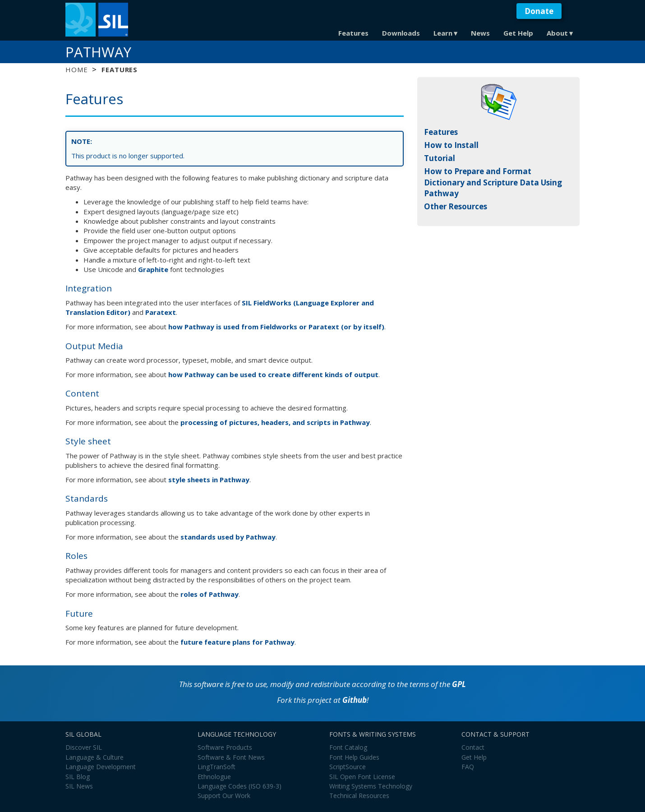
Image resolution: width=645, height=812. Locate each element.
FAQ (468, 767)
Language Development (101, 767)
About (557, 33)
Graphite (153, 269)
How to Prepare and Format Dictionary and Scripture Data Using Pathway (493, 182)
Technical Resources (359, 796)
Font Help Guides (354, 757)
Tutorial (440, 158)
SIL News (79, 786)
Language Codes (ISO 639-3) (240, 786)
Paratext (161, 312)
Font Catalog (348, 747)
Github (355, 700)
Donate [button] (539, 11)
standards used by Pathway (228, 537)
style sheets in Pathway (209, 480)
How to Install (451, 145)
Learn (443, 33)
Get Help (518, 33)
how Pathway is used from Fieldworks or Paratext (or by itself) (276, 327)
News (480, 33)
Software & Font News (231, 757)
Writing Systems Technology (371, 786)
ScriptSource (348, 767)
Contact (473, 747)
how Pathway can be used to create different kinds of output (273, 374)
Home (76, 69)
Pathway (98, 52)
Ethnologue (214, 777)
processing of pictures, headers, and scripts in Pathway (275, 422)
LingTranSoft (217, 767)
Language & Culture (94, 757)
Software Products (225, 747)
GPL (459, 684)
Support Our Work (224, 796)
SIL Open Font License (362, 777)
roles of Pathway (210, 594)
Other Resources (456, 206)
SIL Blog (78, 777)
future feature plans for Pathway (237, 642)
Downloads (401, 33)
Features (353, 33)
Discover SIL (84, 747)
